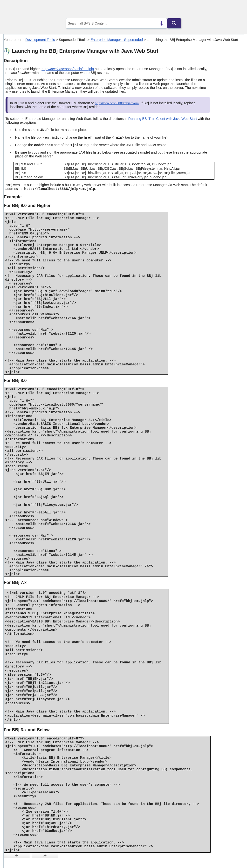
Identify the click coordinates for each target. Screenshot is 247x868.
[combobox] (116, 23)
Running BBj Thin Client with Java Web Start (163, 119)
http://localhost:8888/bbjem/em (117, 103)
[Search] (174, 23)
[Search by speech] (162, 23)
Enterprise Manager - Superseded (117, 40)
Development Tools (40, 40)
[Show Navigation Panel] (234, 10)
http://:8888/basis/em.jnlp (68, 69)
